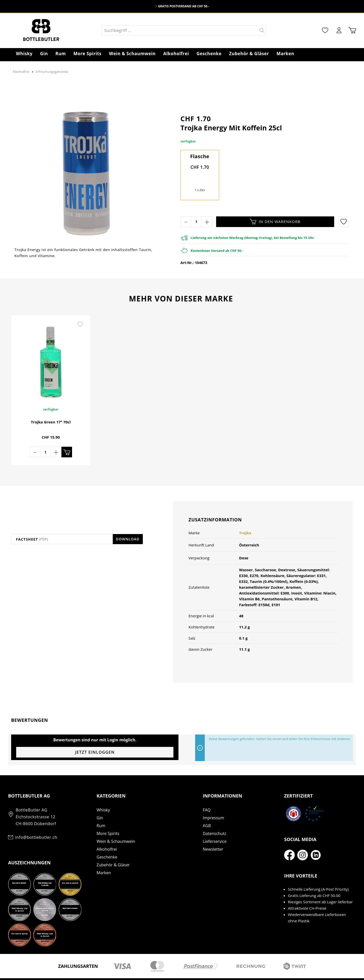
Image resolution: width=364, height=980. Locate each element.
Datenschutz (214, 817)
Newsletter (213, 832)
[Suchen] (262, 30)
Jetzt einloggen (95, 736)
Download (128, 522)
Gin (100, 801)
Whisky (103, 793)
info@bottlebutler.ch (36, 821)
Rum (101, 809)
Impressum (213, 801)
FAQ (207, 793)
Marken (104, 856)
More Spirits (108, 817)
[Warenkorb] (352, 30)
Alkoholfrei (107, 832)
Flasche (200, 156)
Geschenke (107, 840)
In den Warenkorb (275, 222)
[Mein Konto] (339, 30)
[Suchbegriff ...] (180, 30)
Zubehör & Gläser (113, 848)
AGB (207, 809)
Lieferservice (215, 825)
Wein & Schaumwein (116, 825)
